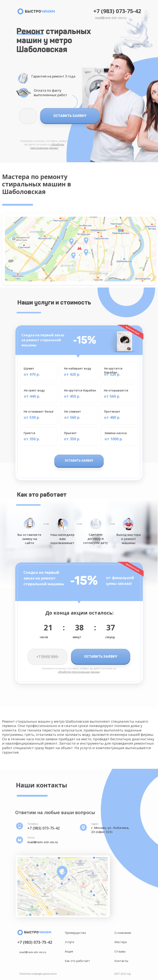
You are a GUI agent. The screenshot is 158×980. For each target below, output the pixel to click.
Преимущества (75, 933)
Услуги (69, 942)
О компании (123, 933)
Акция (69, 951)
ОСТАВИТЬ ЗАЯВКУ (70, 116)
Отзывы (120, 951)
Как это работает (77, 961)
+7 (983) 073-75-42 (117, 11)
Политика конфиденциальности (38, 974)
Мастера (121, 942)
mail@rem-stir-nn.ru (111, 18)
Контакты (121, 961)
